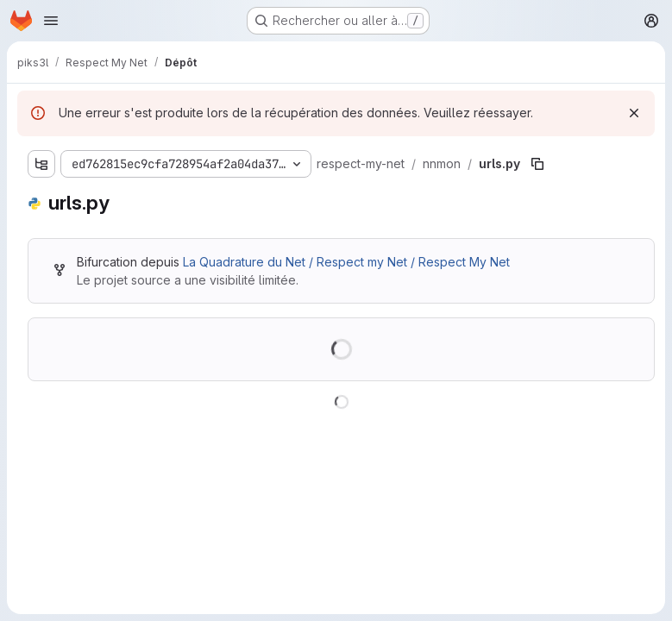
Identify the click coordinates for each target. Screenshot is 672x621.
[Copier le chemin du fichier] (537, 164)
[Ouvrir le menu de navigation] (51, 21)
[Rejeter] (634, 113)
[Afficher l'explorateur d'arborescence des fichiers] (41, 164)
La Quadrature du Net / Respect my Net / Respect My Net (346, 262)
